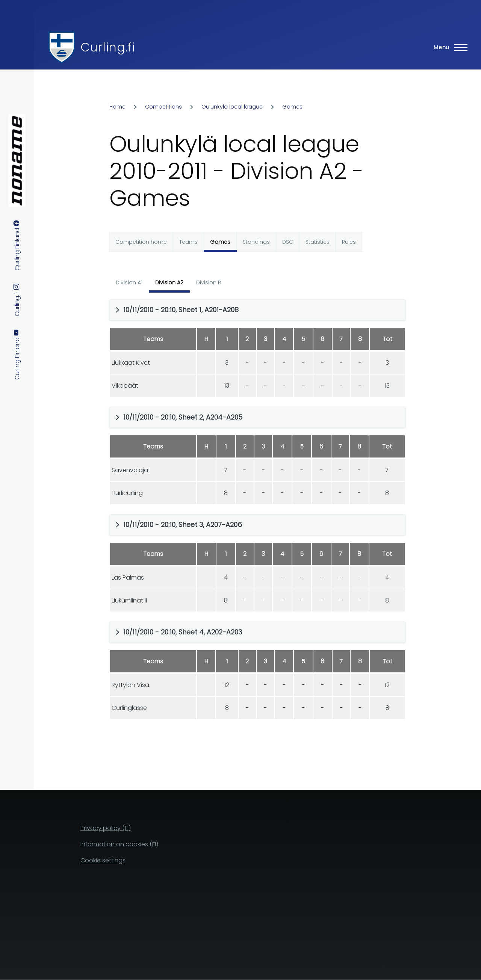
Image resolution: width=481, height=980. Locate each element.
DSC (288, 242)
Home (117, 107)
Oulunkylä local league (232, 107)
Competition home (141, 242)
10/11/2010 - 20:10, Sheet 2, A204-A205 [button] (183, 417)
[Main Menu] (448, 47)
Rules (349, 242)
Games (292, 107)
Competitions (163, 107)
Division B (209, 282)
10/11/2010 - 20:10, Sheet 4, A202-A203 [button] (183, 632)
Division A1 (129, 282)
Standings (256, 242)
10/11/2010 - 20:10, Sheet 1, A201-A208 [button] (181, 310)
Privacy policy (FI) (106, 828)
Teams (188, 242)
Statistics (318, 242)
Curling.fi (107, 47)
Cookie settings (103, 860)
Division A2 (169, 282)
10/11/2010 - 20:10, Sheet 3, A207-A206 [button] (183, 525)
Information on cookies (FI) (119, 844)
